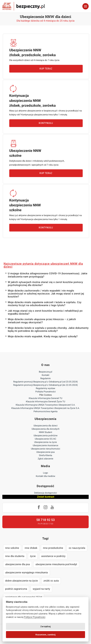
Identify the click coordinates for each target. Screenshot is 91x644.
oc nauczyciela (77, 548)
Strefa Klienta (45, 455)
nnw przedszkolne (53, 548)
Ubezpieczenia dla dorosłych (45, 429)
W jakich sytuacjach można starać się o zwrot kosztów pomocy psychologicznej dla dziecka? (45, 284)
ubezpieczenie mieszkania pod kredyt (56, 564)
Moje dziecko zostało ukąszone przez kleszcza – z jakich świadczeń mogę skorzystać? (42, 321)
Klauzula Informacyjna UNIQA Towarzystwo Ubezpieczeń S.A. (45, 405)
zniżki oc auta (51, 581)
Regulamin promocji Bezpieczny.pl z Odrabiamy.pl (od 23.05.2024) (46, 382)
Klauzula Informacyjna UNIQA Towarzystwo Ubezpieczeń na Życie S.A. (45, 408)
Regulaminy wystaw (45, 388)
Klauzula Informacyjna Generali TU (45, 398)
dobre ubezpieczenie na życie (21, 581)
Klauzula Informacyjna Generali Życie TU (45, 402)
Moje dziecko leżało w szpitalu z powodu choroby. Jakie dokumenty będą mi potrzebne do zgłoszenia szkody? (48, 329)
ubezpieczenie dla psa (17, 564)
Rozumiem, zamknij (45, 635)
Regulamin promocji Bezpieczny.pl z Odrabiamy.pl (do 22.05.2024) (46, 385)
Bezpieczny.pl (46, 372)
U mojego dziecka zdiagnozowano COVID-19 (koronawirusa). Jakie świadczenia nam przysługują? (48, 275)
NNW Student (45, 432)
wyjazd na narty (41, 589)
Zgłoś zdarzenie (46, 459)
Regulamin (45, 378)
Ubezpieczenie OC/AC (45, 439)
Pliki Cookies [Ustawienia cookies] (45, 395)
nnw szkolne (12, 548)
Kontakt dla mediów (45, 476)
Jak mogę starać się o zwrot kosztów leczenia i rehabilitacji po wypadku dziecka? (45, 312)
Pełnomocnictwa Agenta (45, 412)
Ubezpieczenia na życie (45, 442)
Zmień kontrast (46, 497)
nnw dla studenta (15, 556)
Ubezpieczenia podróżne (45, 436)
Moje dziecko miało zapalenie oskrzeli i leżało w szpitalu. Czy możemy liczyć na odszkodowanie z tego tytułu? (45, 304)
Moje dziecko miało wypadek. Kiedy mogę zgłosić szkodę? (43, 336)
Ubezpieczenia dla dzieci (46, 426)
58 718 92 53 (45, 520)
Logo (45, 473)
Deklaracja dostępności (45, 493)
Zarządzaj (45, 626)
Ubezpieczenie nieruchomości (45, 449)
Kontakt (45, 375)
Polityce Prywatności (35, 617)
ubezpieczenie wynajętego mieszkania (27, 572)
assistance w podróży (53, 556)
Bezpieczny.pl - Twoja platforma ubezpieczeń (24, 6)
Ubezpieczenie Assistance (46, 446)
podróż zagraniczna (16, 589)
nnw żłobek (31, 548)
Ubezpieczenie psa (45, 452)
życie (33, 556)
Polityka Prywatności (45, 392)
